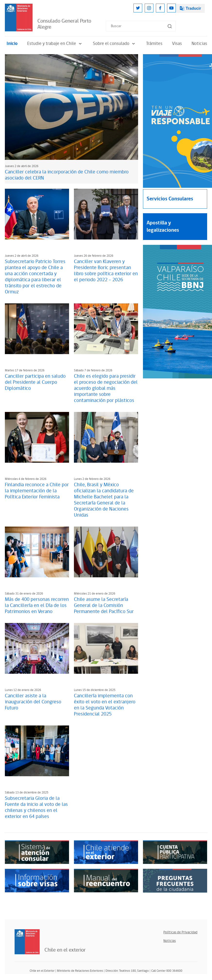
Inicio (12, 44)
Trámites (154, 44)
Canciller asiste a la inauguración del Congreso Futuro (33, 702)
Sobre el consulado (115, 44)
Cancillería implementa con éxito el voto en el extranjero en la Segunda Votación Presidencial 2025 (105, 705)
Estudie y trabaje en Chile (55, 44)
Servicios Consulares (170, 199)
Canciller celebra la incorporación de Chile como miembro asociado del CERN (67, 175)
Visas (177, 44)
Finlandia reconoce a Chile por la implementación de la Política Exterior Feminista (37, 491)
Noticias (199, 44)
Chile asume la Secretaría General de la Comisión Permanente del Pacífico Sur (104, 605)
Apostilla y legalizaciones (163, 226)
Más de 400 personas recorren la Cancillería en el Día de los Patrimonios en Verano (37, 605)
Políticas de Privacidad (180, 932)
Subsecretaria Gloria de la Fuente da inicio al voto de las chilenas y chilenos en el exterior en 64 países (36, 807)
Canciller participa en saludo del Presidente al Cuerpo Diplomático (35, 382)
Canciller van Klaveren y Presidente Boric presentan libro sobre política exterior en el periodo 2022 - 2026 (106, 271)
